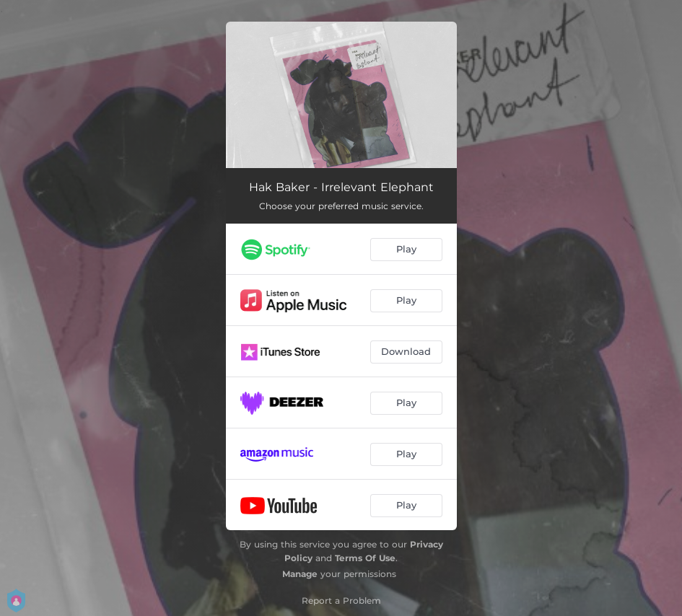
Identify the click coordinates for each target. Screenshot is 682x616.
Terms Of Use (365, 558)
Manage (300, 574)
